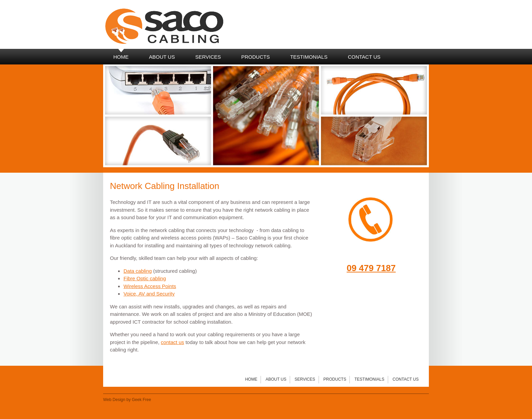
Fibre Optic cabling (145, 278)
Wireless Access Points (150, 286)
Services (305, 379)
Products (335, 379)
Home (251, 379)
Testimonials (369, 379)
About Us (276, 379)
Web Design (114, 400)
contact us (172, 342)
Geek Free (142, 400)
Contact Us (406, 379)
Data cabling (138, 271)
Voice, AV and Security (149, 294)
